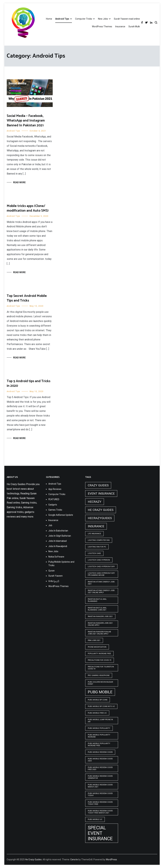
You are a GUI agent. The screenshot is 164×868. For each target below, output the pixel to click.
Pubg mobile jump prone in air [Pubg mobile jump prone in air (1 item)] (100, 721)
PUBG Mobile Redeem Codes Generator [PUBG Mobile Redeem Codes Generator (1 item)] (100, 777)
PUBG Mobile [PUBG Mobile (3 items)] (100, 692)
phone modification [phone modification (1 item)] (97, 647)
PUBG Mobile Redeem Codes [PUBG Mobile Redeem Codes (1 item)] (100, 752)
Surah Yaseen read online (127, 19)
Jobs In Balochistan (58, 531)
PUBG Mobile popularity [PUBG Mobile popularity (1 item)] (99, 728)
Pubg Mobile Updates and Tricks (61, 564)
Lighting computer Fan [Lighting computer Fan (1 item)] (99, 540)
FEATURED (54, 499)
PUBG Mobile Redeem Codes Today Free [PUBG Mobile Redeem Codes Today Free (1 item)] (100, 803)
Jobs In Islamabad (57, 541)
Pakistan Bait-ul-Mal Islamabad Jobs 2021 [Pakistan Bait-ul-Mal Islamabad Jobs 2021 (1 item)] (97, 609)
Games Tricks (55, 510)
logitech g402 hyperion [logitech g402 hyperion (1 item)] (99, 560)
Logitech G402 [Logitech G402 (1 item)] (94, 553)
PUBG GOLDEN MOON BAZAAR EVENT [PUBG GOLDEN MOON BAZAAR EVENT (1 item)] (100, 683)
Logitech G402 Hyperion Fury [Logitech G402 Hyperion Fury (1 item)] (101, 567)
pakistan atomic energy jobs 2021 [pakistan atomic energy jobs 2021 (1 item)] (101, 583)
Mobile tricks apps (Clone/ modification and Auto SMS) (28, 208)
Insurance (120, 26)
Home (49, 19)
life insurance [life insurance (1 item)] (94, 534)
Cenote (74, 859)
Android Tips (62, 19)
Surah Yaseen (55, 576)
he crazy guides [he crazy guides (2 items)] (101, 510)
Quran (51, 571)
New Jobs (103, 19)
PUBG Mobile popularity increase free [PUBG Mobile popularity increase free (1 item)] (99, 745)
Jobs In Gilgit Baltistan (60, 536)
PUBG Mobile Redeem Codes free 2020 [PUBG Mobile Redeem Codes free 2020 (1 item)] (100, 768)
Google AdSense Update (61, 515)
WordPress (111, 859)
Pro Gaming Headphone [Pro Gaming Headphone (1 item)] (99, 675)
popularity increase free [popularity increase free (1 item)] (99, 654)
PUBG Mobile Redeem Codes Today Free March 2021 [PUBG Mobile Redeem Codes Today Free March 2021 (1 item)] (100, 812)
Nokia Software (56, 557)
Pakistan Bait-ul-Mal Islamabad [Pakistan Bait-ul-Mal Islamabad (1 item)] (97, 600)
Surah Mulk (134, 26)
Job (50, 525)
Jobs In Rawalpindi (58, 546)
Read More (19, 182)
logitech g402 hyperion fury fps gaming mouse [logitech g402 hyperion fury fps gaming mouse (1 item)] (101, 574)
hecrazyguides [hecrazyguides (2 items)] (100, 518)
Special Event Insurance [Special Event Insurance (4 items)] (100, 833)
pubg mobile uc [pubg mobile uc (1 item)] (95, 819)
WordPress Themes (102, 26)
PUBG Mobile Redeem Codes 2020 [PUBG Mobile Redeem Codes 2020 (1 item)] (100, 760)
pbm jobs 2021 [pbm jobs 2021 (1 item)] (94, 640)
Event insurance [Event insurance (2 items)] (101, 493)
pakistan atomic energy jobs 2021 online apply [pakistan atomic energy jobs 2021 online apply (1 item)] (101, 592)
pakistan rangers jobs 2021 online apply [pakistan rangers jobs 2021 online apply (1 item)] (100, 624)
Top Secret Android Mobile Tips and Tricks (27, 298)
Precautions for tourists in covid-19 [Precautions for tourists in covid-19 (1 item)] (101, 668)
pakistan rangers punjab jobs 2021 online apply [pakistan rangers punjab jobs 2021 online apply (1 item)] (99, 633)
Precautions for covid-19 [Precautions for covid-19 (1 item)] (100, 660)
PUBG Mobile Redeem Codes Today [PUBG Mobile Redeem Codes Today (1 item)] (100, 794)
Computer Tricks (84, 19)
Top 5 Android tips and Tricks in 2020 (29, 384)
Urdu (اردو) (54, 581)
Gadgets (53, 505)
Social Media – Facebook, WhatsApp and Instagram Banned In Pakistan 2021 (26, 121)
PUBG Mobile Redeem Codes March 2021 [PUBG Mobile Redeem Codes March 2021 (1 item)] (100, 786)
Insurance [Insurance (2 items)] (96, 526)
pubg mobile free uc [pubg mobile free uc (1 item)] (97, 713)
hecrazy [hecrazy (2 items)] (95, 502)
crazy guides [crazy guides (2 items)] (98, 485)
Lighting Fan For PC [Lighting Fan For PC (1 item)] (97, 547)
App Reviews (55, 489)
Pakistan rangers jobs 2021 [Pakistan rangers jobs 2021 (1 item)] (100, 616)
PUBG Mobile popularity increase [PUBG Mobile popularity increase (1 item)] (99, 736)
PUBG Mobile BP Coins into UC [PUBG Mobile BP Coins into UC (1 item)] (101, 706)
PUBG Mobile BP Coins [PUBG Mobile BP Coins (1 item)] (98, 700)
